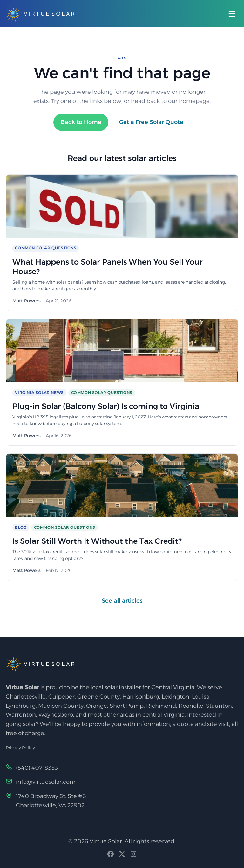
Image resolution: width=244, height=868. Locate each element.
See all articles (122, 601)
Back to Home (81, 122)
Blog (21, 527)
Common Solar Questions (46, 248)
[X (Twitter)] (122, 856)
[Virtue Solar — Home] (40, 14)
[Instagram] (133, 856)
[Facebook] (111, 856)
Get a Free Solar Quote (151, 122)
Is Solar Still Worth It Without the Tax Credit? (98, 541)
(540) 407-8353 (37, 768)
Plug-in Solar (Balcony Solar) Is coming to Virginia (107, 406)
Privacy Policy (20, 748)
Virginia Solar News (39, 393)
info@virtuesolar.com (46, 782)
